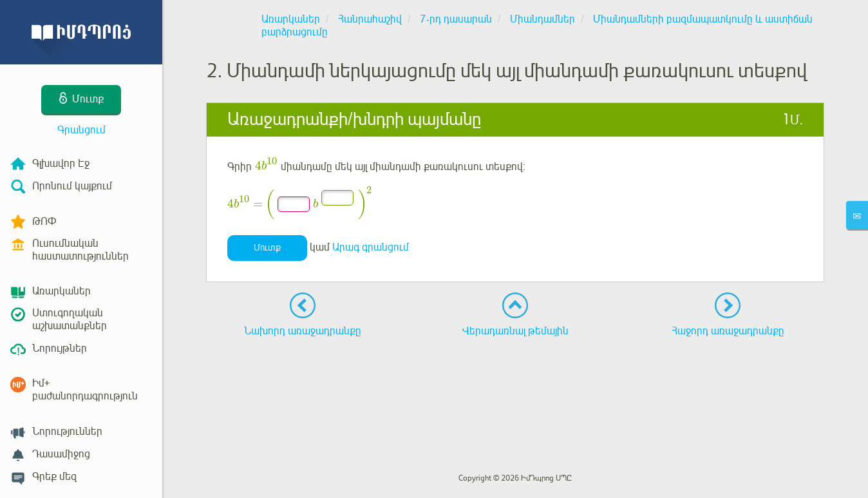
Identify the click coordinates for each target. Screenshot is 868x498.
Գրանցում (81, 130)
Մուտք (267, 248)
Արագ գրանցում (371, 247)
